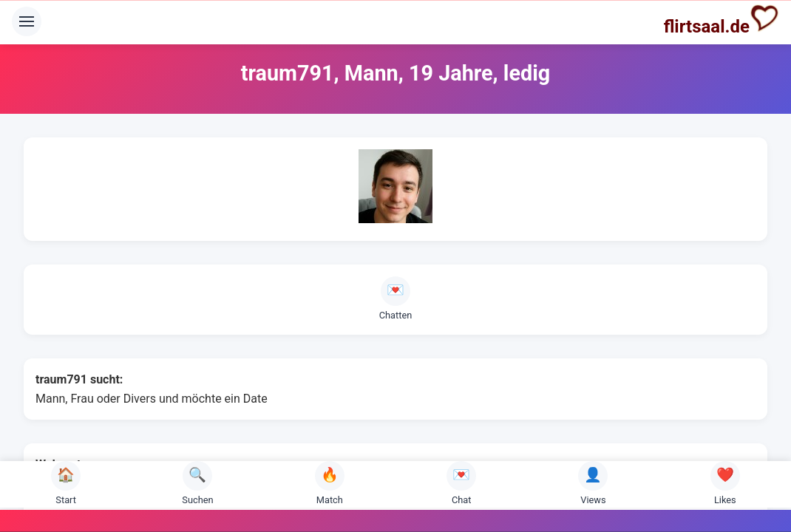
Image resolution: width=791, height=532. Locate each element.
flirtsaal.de (722, 20)
